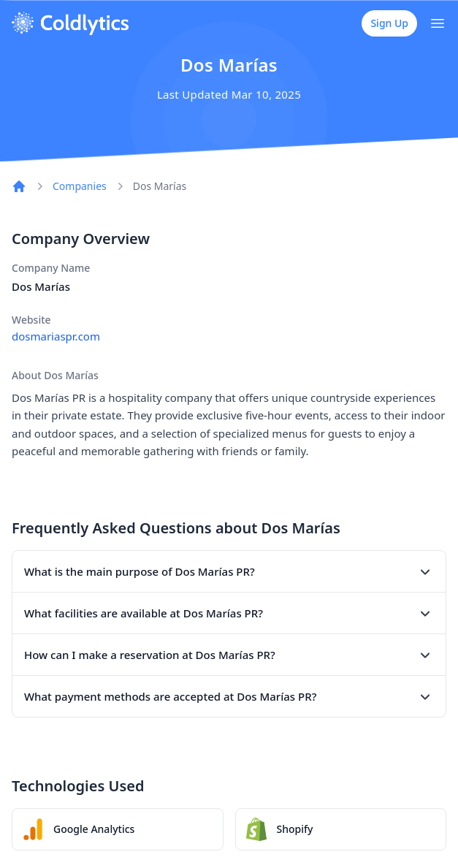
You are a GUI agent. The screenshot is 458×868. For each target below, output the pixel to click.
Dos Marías (160, 186)
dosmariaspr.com (56, 336)
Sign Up (389, 23)
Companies (80, 186)
